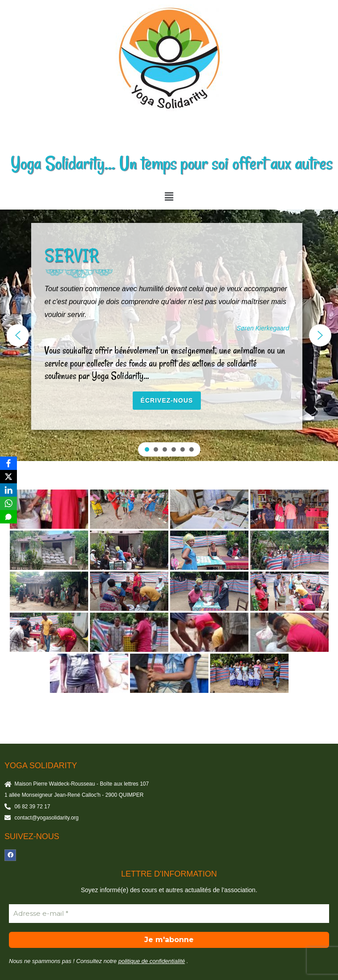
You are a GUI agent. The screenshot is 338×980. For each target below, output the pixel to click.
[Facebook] (8, 463)
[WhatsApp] (8, 503)
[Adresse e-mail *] (169, 914)
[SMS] (8, 517)
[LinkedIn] (8, 490)
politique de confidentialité (152, 961)
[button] (169, 197)
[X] (8, 477)
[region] (169, 335)
